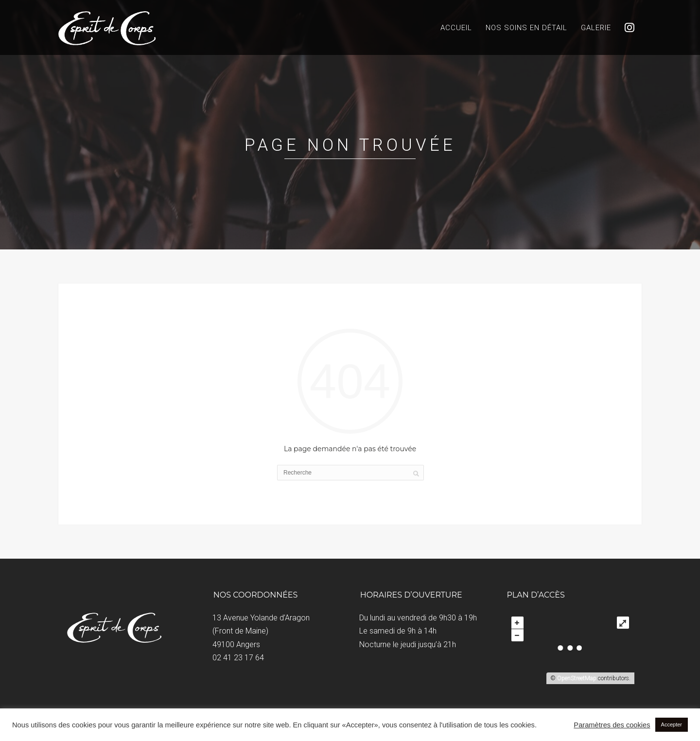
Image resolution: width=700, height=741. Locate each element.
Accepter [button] (672, 724)
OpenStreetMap (577, 678)
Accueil (456, 28)
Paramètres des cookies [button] (612, 725)
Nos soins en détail (526, 28)
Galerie (596, 28)
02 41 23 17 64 (238, 658)
